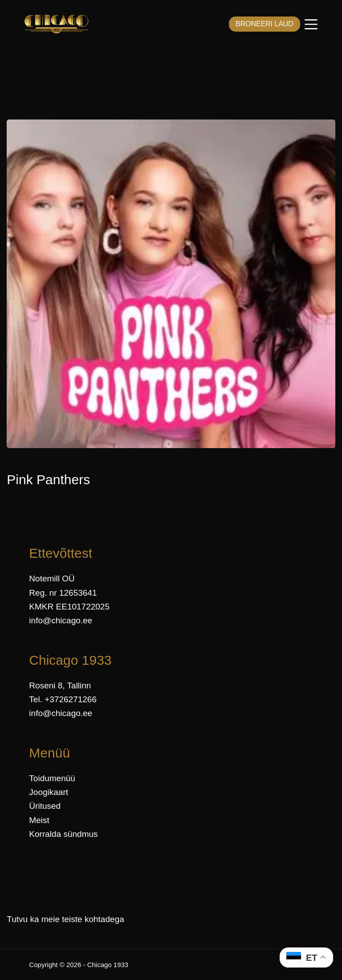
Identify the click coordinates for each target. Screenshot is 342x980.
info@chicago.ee (61, 620)
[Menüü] (311, 24)
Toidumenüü (52, 778)
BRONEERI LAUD (263, 24)
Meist (39, 820)
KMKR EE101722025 (69, 607)
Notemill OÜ (52, 579)
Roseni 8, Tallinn (60, 686)
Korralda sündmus (63, 834)
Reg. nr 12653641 (63, 593)
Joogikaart (49, 792)
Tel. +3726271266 (63, 699)
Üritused (45, 806)
